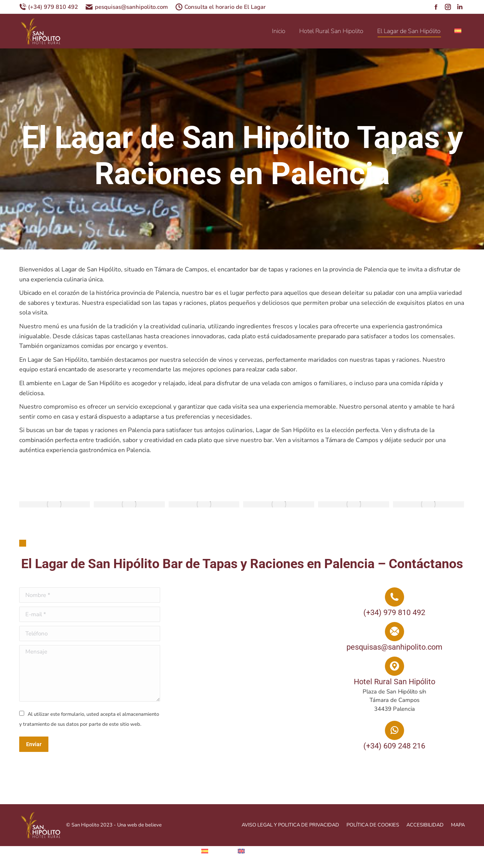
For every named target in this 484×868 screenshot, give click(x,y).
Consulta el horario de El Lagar (221, 7)
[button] (23, 543)
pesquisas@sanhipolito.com (127, 7)
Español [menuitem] (221, 851)
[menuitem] (459, 31)
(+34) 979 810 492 (49, 7)
